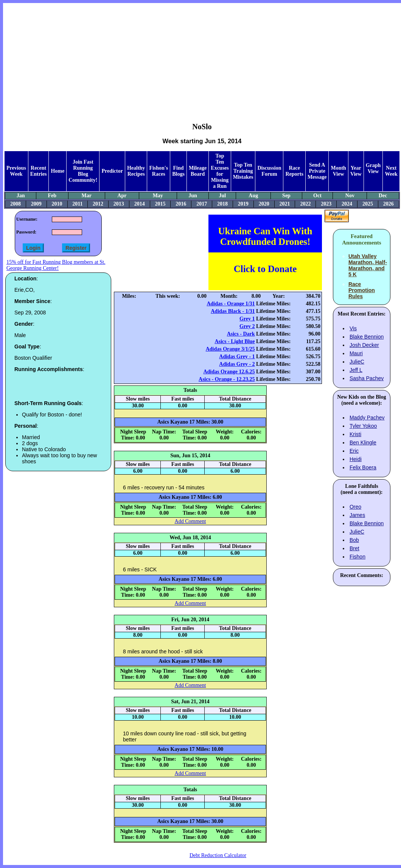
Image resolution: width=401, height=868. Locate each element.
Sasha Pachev (367, 378)
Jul (222, 196)
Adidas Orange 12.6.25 (229, 372)
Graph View (373, 168)
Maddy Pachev (367, 418)
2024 (347, 204)
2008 (16, 204)
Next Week (391, 171)
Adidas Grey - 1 (237, 357)
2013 (119, 204)
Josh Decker (364, 345)
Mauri (356, 353)
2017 (202, 204)
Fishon (357, 557)
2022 (305, 204)
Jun (193, 196)
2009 (36, 204)
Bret (354, 548)
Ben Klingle (363, 443)
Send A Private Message (317, 171)
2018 (222, 204)
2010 (57, 204)
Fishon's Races (159, 171)
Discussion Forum (269, 171)
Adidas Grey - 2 (237, 364)
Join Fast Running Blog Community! (83, 171)
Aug (253, 196)
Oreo (355, 507)
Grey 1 (247, 319)
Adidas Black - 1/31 (233, 311)
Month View (338, 171)
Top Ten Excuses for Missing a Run (220, 171)
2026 (389, 204)
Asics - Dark (241, 334)
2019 (243, 204)
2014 (140, 204)
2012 (98, 204)
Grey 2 (247, 326)
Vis (353, 328)
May (158, 196)
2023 (326, 204)
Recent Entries (39, 171)
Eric (354, 451)
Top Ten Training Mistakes (243, 171)
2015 (160, 204)
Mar (87, 196)
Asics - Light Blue (235, 341)
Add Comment (190, 521)
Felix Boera (363, 467)
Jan (21, 196)
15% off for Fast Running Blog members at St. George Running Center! (56, 265)
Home (58, 171)
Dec (383, 196)
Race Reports (294, 171)
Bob (354, 540)
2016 (181, 204)
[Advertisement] (202, 57)
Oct (317, 196)
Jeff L (356, 370)
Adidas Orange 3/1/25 (230, 349)
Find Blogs (178, 171)
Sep (286, 196)
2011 (77, 204)
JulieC (357, 362)
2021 (285, 204)
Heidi (356, 459)
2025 (368, 204)
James (357, 515)
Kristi (355, 434)
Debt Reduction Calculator (218, 855)
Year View (356, 171)
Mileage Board (198, 171)
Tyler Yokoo (363, 426)
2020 (264, 204)
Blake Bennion (367, 337)
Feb (52, 196)
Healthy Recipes (136, 171)
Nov (350, 196)
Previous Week (16, 171)
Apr (122, 196)
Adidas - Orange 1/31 (231, 304)
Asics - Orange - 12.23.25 (227, 379)
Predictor (112, 171)
